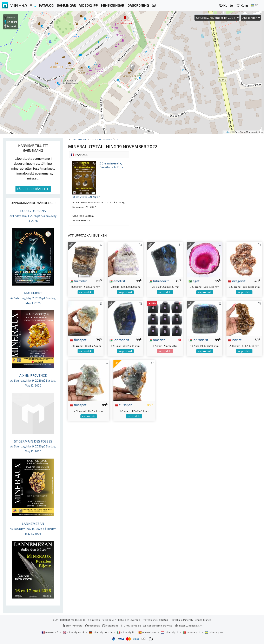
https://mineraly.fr (190, 625)
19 (117, 139)
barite (235, 340)
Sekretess (94, 620)
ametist (117, 281)
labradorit (159, 281)
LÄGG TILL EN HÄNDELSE (33, 189)
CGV (55, 620)
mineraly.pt (192, 632)
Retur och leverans (129, 620)
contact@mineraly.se (160, 625)
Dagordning (79, 139)
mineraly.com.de (101, 632)
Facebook (92, 625)
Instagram (110, 625)
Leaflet (227, 132)
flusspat (78, 340)
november (106, 139)
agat (194, 281)
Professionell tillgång (156, 620)
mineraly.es (148, 632)
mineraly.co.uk (74, 632)
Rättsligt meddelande (73, 620)
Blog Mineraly (72, 625)
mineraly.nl (170, 632)
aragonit (237, 281)
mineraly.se (214, 632)
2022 (93, 139)
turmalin (78, 281)
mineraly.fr (50, 632)
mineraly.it (126, 632)
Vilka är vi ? (109, 620)
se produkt (86, 292)
